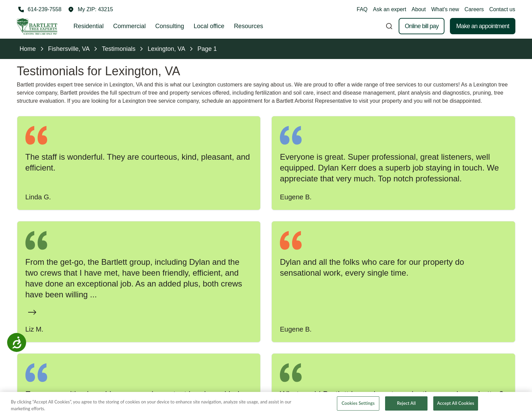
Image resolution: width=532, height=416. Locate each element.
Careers (474, 9)
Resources (248, 26)
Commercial (130, 26)
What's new (445, 9)
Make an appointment (482, 26)
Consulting (170, 26)
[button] (91, 9)
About (419, 9)
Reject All (406, 404)
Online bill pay (422, 26)
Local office (209, 26)
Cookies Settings (358, 404)
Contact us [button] (502, 9)
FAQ (362, 9)
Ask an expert (389, 9)
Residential (89, 26)
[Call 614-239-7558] (39, 9)
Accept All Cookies (455, 404)
